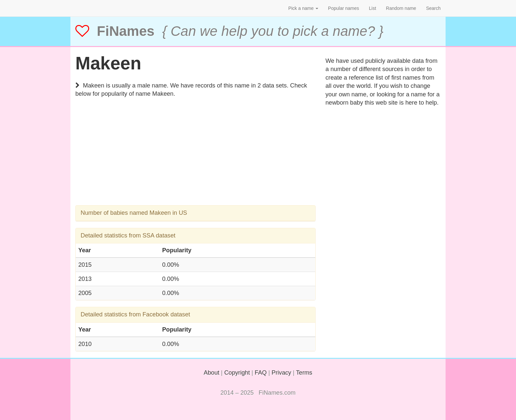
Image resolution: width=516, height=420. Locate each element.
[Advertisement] (195, 159)
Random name (401, 8)
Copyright (237, 373)
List (373, 8)
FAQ (261, 373)
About (212, 373)
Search (433, 8)
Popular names (344, 8)
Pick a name (303, 8)
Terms (304, 373)
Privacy (281, 373)
